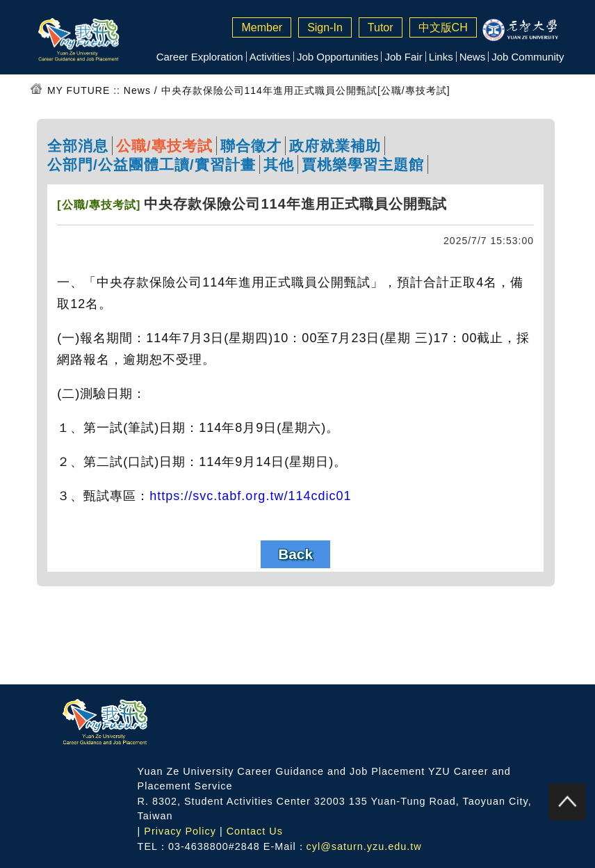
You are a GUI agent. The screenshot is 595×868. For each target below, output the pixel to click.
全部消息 (78, 146)
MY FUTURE (79, 90)
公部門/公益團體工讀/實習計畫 (152, 164)
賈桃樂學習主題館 (363, 164)
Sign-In (325, 27)
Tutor (381, 27)
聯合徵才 (251, 146)
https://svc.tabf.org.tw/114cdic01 (250, 496)
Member (262, 27)
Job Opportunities (338, 57)
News (473, 57)
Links (441, 57)
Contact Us (255, 831)
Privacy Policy (180, 831)
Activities (270, 57)
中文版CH (443, 27)
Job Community (528, 57)
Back (295, 554)
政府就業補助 (335, 146)
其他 (279, 164)
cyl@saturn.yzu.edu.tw (364, 846)
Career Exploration (200, 57)
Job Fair (403, 57)
